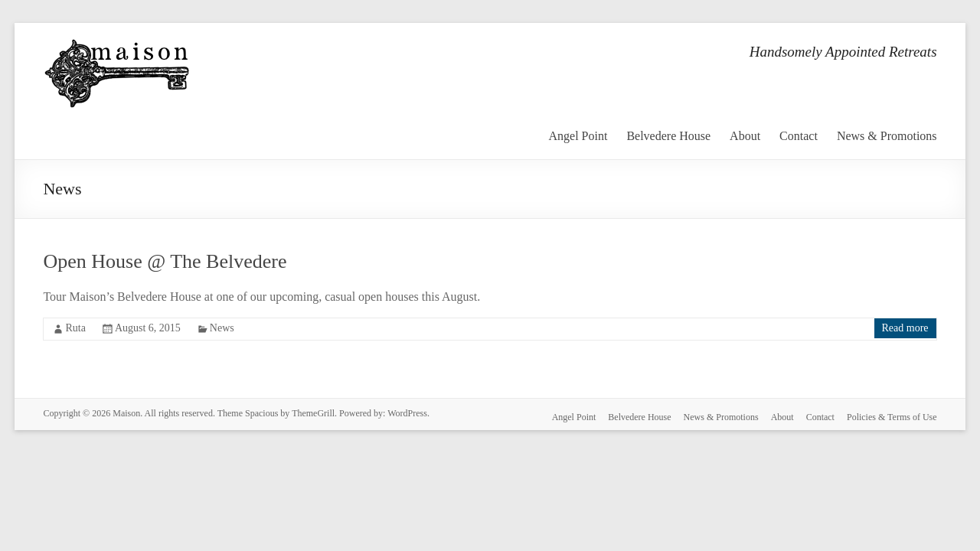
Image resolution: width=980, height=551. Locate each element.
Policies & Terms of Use (892, 417)
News (222, 328)
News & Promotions (887, 136)
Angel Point (578, 136)
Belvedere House (668, 136)
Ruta (75, 328)
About (745, 136)
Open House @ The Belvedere (165, 261)
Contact (799, 136)
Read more (905, 328)
